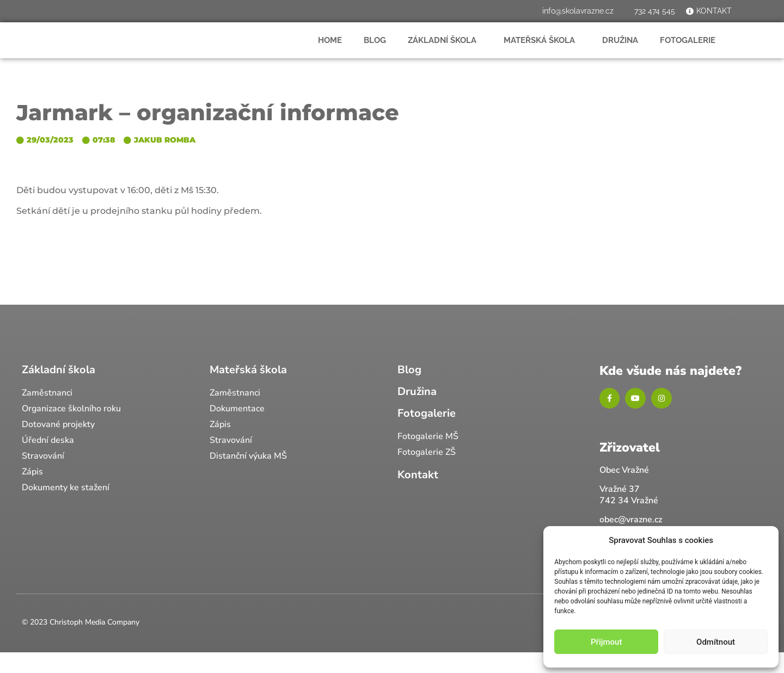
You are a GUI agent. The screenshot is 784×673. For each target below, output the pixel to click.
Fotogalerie (690, 50)
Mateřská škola (542, 50)
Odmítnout (716, 642)
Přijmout (606, 642)
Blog (375, 50)
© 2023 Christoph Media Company (81, 642)
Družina (620, 50)
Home (330, 50)
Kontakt (418, 494)
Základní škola (445, 50)
